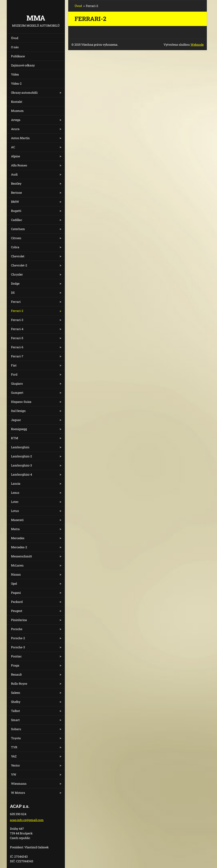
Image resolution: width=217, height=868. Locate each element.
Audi (14, 174)
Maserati (17, 520)
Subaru (16, 729)
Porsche (17, 629)
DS (13, 293)
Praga (15, 665)
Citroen (16, 238)
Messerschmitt (22, 556)
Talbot (15, 711)
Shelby (16, 702)
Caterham (18, 229)
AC (13, 147)
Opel (14, 583)
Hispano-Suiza (21, 402)
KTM (15, 438)
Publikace (18, 56)
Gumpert (17, 393)
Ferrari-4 (17, 329)
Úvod (15, 38)
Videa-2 (16, 83)
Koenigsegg (19, 429)
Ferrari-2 (17, 311)
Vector (15, 765)
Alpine (15, 156)
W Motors (18, 793)
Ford (14, 374)
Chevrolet (18, 256)
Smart (15, 720)
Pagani (16, 593)
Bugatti (16, 211)
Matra (15, 529)
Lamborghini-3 (22, 465)
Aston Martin (20, 138)
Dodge (15, 283)
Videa (15, 74)
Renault (16, 674)
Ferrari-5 (17, 338)
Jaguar (16, 420)
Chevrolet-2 (19, 265)
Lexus (15, 493)
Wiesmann (19, 784)
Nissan (16, 574)
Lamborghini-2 (22, 456)
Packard (17, 602)
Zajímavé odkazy (23, 65)
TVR (14, 747)
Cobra (15, 247)
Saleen (16, 693)
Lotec (15, 502)
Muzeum (17, 111)
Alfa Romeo (19, 165)
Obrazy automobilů (24, 93)
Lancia (16, 483)
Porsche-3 (18, 647)
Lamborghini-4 (22, 474)
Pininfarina (19, 620)
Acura (15, 129)
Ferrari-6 (17, 347)
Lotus (15, 511)
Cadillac (17, 220)
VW (14, 774)
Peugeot (17, 611)
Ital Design (18, 411)
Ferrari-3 (17, 320)
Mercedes (18, 538)
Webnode (197, 45)
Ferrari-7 (17, 356)
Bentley (16, 183)
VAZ (14, 756)
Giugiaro (17, 383)
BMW (15, 202)
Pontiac (16, 656)
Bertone (16, 193)
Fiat (14, 365)
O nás (15, 47)
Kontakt (17, 102)
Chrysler (17, 274)
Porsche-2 (18, 638)
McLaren (17, 565)
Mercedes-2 (19, 547)
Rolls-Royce (19, 684)
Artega (16, 120)
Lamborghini (20, 447)
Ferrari (16, 302)
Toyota (16, 738)
